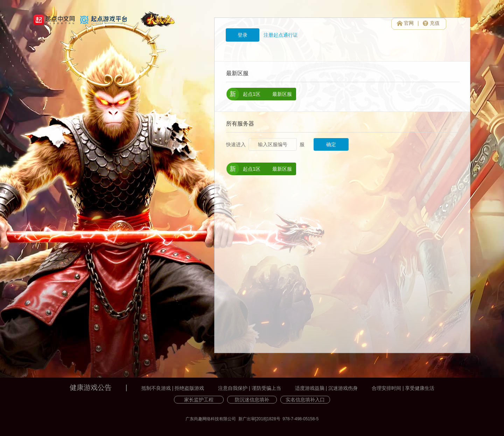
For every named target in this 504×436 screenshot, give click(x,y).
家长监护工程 (199, 400)
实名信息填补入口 (305, 400)
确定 (331, 144)
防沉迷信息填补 (252, 400)
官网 (409, 23)
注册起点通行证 (281, 35)
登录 (243, 35)
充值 (435, 23)
